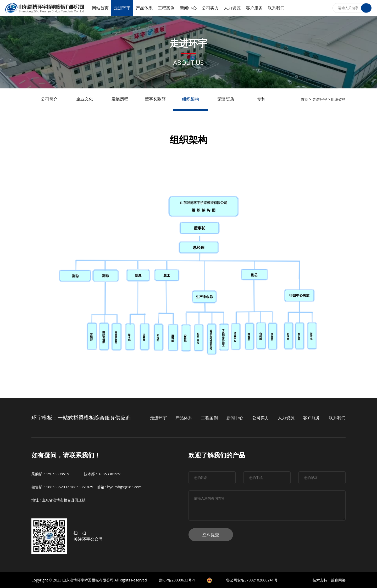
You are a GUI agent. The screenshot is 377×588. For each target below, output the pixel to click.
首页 (304, 99)
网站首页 (100, 8)
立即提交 (211, 535)
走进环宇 (122, 8)
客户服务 (254, 8)
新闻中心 (188, 8)
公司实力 (210, 8)
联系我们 (276, 8)
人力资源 (232, 8)
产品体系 (144, 8)
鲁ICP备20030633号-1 (177, 580)
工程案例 (166, 8)
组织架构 (338, 99)
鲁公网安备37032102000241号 (252, 580)
